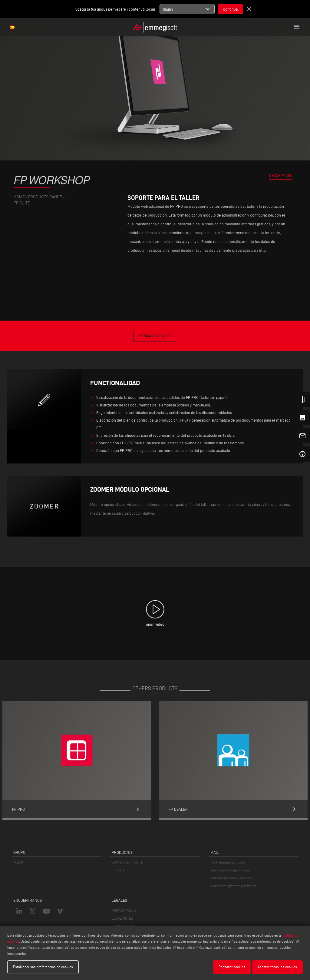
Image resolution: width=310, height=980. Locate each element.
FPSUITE (118, 870)
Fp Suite (22, 203)
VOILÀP (19, 862)
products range (45, 197)
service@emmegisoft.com (230, 870)
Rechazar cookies (232, 967)
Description (280, 175)
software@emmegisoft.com (232, 878)
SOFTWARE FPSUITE (127, 862)
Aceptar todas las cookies (277, 967)
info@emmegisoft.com (228, 862)
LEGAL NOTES (122, 918)
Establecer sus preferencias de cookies (43, 967)
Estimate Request (155, 336)
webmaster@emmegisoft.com (233, 886)
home (19, 197)
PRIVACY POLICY (124, 910)
